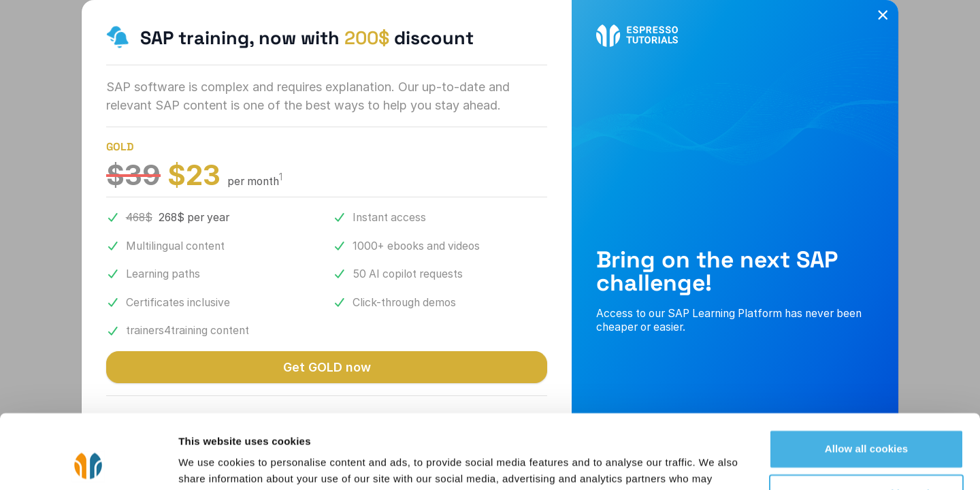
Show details (210, 463)
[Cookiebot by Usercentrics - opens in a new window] (88, 463)
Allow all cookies (867, 379)
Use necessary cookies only (867, 424)
